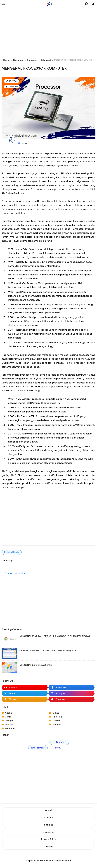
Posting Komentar (15, 573)
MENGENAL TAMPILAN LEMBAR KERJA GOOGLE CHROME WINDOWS (55, 636)
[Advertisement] (48, 33)
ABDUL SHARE (45, 861)
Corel (8, 717)
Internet (9, 725)
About (48, 810)
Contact (48, 817)
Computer (13, 87)
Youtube (57, 725)
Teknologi (58, 717)
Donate (49, 847)
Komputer (10, 728)
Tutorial (57, 721)
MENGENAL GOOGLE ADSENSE (36, 665)
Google (9, 721)
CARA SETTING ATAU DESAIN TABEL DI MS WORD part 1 (48, 651)
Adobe (8, 713)
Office (56, 713)
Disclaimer (49, 832)
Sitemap (49, 825)
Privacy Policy (49, 839)
